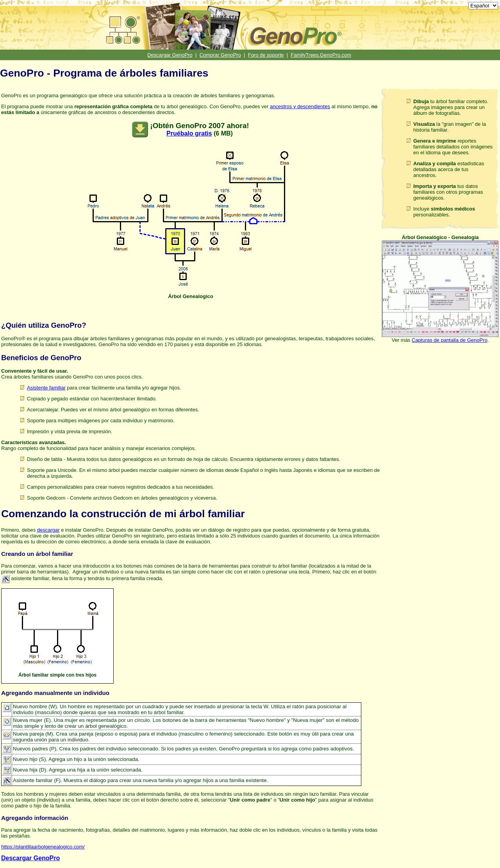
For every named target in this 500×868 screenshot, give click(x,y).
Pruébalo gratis (189, 133)
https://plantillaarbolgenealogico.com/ (43, 847)
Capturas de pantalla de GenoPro (450, 340)
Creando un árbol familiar (37, 554)
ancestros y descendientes (300, 106)
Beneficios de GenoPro (41, 358)
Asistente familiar (46, 388)
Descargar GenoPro (170, 55)
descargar (48, 530)
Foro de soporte (266, 55)
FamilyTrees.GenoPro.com (321, 55)
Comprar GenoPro (220, 55)
